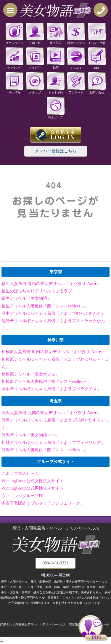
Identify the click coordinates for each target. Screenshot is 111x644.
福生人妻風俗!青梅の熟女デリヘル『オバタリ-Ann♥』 (51, 284)
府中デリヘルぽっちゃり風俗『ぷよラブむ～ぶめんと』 (53, 313)
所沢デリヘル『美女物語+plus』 (31, 435)
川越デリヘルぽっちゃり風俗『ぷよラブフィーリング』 (53, 443)
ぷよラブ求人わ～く (20, 473)
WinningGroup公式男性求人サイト (33, 488)
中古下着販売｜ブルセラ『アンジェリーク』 (43, 503)
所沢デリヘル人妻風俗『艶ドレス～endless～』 (45, 450)
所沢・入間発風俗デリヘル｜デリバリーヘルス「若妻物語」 (44, 624)
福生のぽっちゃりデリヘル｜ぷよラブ (37, 291)
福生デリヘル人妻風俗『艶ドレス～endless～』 (45, 306)
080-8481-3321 (55, 563)
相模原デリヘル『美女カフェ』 (30, 374)
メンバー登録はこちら (56, 151)
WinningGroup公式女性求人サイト (33, 481)
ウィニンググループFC (23, 496)
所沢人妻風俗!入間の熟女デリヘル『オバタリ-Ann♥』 (51, 413)
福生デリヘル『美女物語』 (26, 298)
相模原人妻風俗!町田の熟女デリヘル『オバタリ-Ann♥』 (53, 352)
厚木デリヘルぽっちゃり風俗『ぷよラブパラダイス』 (51, 389)
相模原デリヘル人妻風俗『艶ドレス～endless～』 (47, 382)
